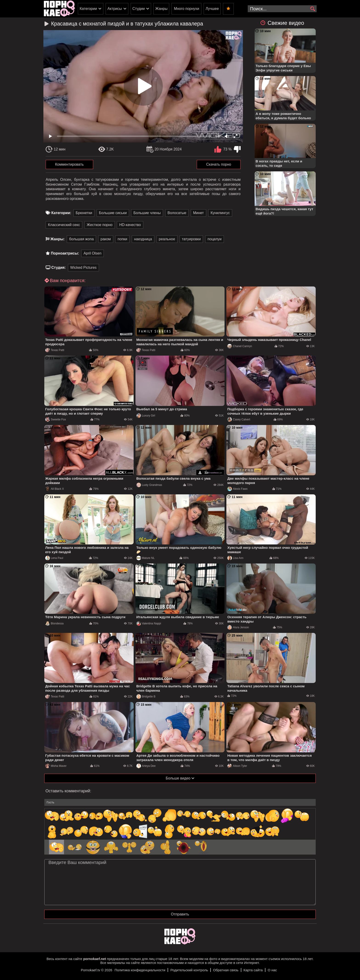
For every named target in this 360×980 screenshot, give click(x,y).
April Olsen (93, 253)
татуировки (191, 239)
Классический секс (64, 225)
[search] (313, 9)
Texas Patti (55, 350)
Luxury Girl (146, 416)
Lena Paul (54, 558)
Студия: (58, 268)
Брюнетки (84, 213)
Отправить (180, 914)
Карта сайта (253, 970)
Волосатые (177, 213)
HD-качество (130, 225)
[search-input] (282, 9)
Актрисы (115, 9)
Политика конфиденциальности (140, 970)
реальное (167, 239)
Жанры (161, 9)
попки (122, 239)
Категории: (61, 213)
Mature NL (146, 558)
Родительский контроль (189, 970)
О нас (272, 970)
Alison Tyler (237, 766)
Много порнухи (186, 9)
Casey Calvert (239, 419)
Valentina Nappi (149, 623)
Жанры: (57, 239)
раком (106, 239)
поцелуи (215, 239)
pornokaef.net (94, 959)
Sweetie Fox (56, 419)
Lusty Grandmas (149, 485)
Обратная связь (226, 970)
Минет (198, 213)
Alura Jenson (238, 627)
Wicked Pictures (83, 268)
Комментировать (69, 164)
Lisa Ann (235, 558)
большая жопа (81, 239)
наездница (143, 239)
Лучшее (212, 9)
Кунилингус (220, 213)
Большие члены (147, 213)
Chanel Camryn (240, 346)
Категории (88, 9)
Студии (139, 9)
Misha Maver (56, 766)
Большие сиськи (113, 213)
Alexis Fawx (237, 489)
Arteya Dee (146, 766)
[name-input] (180, 802)
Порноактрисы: (65, 253)
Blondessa (54, 623)
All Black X (55, 489)
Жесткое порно (100, 225)
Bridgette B (146, 697)
